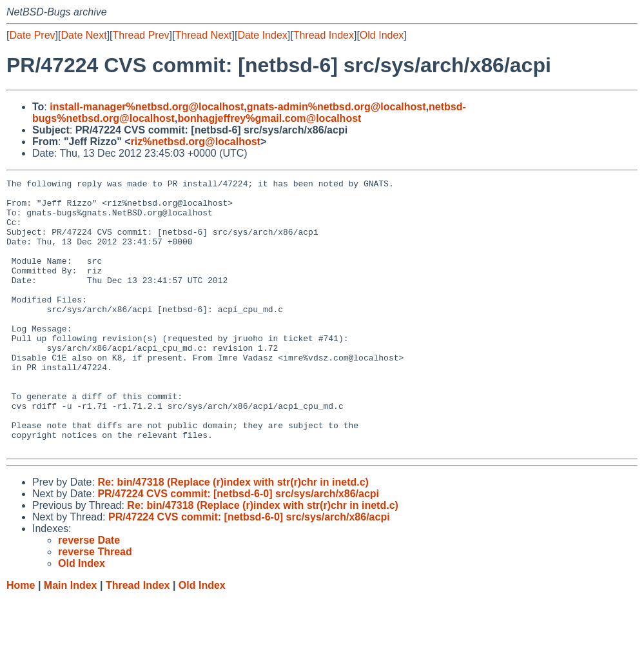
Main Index (71, 639)
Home (21, 639)
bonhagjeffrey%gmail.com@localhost (269, 118)
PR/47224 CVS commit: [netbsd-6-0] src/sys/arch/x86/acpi (238, 548)
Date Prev (32, 35)
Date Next (83, 35)
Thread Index (324, 35)
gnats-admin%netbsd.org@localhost (337, 107)
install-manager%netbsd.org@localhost (147, 107)
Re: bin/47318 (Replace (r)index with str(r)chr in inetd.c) (233, 536)
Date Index (262, 35)
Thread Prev (141, 35)
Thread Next (203, 35)
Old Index (382, 35)
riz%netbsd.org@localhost (196, 142)
